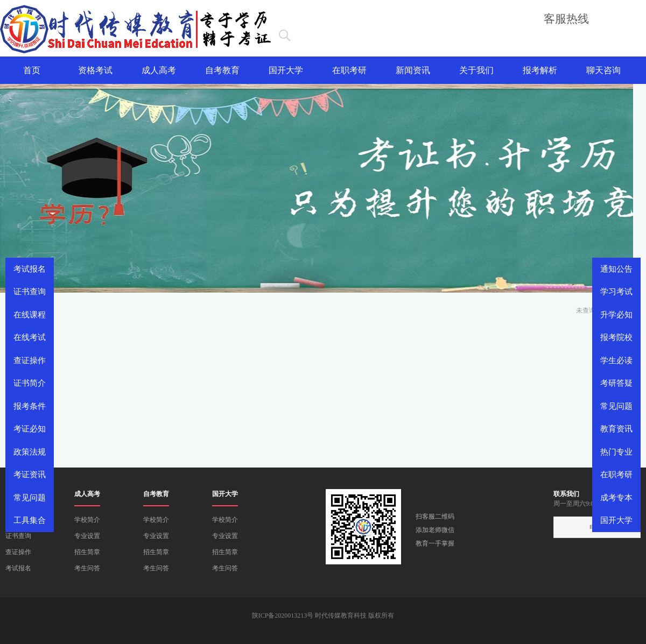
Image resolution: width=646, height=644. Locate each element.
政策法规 (30, 452)
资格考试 (95, 70)
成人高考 (159, 70)
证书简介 (30, 383)
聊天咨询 (603, 70)
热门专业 (616, 452)
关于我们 (476, 70)
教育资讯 (616, 429)
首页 (32, 70)
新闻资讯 (413, 70)
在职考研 (349, 70)
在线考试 (30, 337)
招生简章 (87, 552)
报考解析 (540, 70)
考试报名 (18, 568)
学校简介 (87, 520)
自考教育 (222, 70)
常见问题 (616, 406)
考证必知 (30, 429)
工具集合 (30, 520)
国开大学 (286, 70)
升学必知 (616, 315)
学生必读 (616, 360)
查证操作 (18, 552)
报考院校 (616, 337)
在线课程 (30, 315)
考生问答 (87, 568)
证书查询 (18, 536)
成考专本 (616, 498)
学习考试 (616, 292)
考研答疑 (616, 383)
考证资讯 (30, 475)
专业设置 (87, 536)
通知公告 (616, 269)
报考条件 (30, 406)
